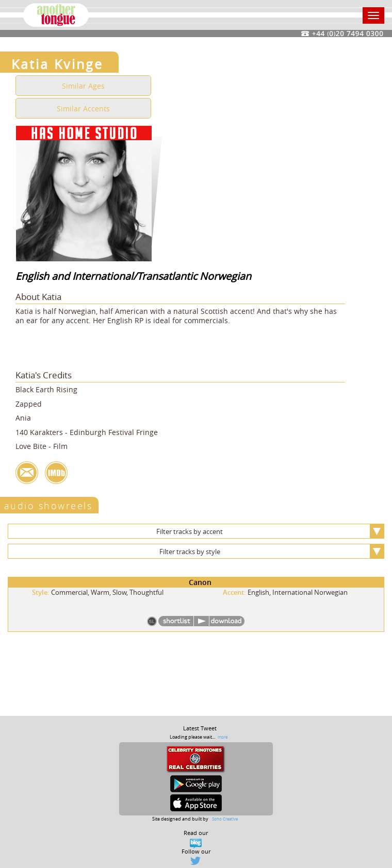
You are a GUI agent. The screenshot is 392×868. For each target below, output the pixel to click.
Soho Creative (225, 819)
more (223, 737)
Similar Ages (83, 86)
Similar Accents (83, 109)
